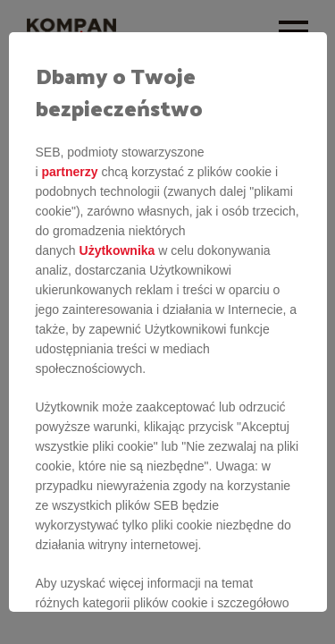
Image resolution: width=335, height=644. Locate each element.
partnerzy (70, 172)
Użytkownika (117, 250)
